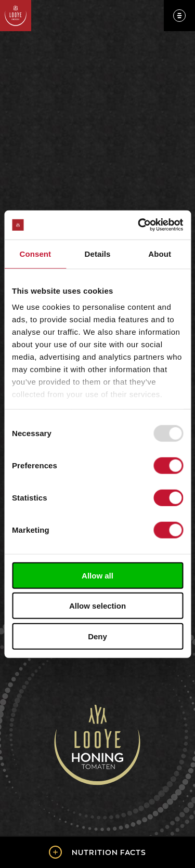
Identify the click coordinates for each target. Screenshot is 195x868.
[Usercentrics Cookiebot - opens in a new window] (139, 225)
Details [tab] (98, 253)
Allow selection (97, 606)
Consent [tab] (35, 253)
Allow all (97, 575)
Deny (97, 636)
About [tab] (160, 253)
